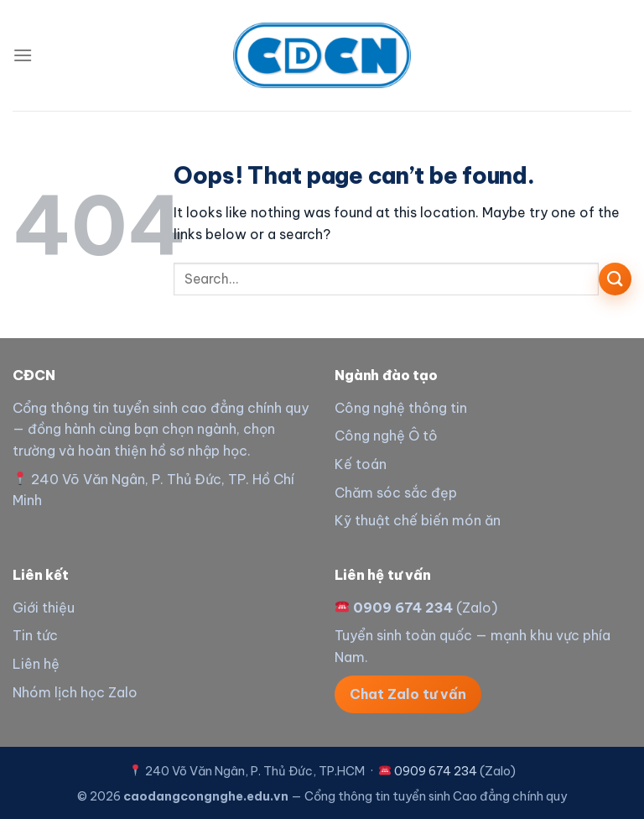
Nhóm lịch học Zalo (75, 692)
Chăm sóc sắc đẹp (396, 493)
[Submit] (615, 279)
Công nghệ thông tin (401, 408)
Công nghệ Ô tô (386, 436)
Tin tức (35, 635)
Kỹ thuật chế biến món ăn (418, 520)
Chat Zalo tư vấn (408, 694)
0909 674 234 (403, 608)
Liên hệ (36, 664)
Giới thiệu (44, 608)
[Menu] (23, 55)
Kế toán (361, 464)
